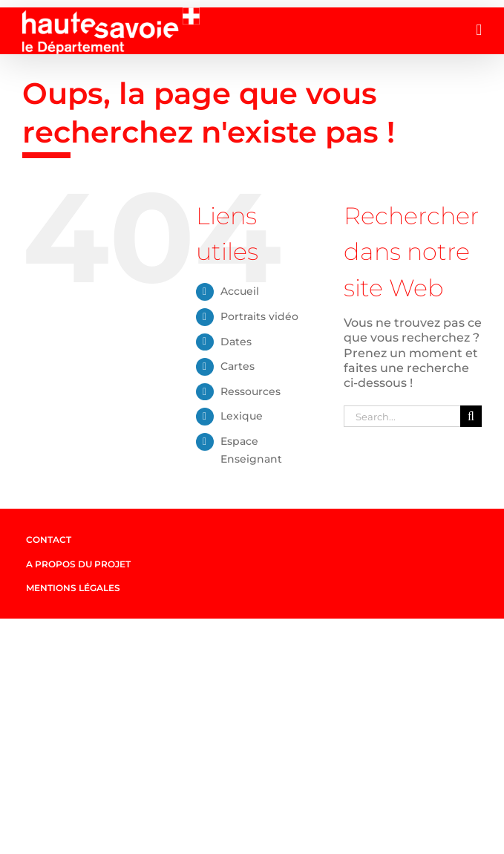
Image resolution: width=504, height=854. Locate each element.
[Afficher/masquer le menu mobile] (479, 30)
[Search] (471, 416)
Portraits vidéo (259, 316)
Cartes (238, 366)
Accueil (240, 291)
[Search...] (402, 416)
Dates (236, 342)
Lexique (242, 416)
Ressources (251, 391)
